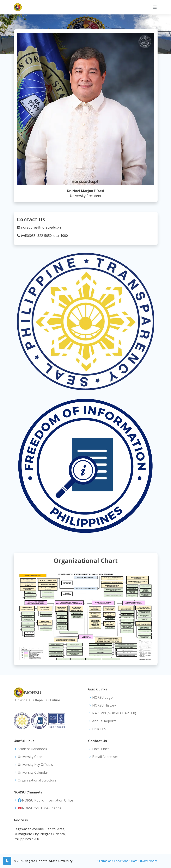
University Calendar (33, 772)
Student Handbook (32, 749)
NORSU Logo (102, 697)
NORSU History (104, 705)
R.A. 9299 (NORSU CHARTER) (114, 713)
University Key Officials (35, 765)
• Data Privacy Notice (143, 861)
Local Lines (101, 749)
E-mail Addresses (105, 757)
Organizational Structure (37, 780)
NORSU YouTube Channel (42, 808)
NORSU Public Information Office (47, 800)
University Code (30, 757)
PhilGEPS (99, 729)
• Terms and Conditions (112, 861)
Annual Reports (104, 721)
